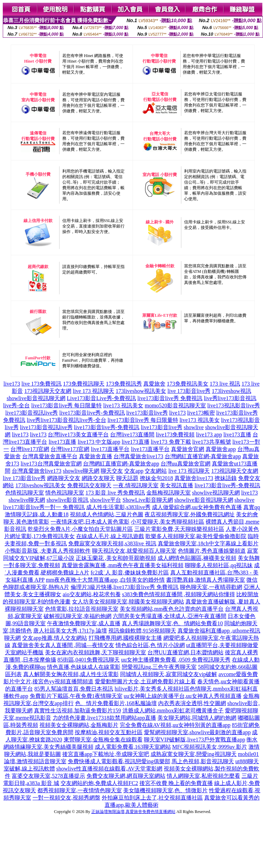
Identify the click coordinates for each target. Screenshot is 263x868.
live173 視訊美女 (123, 405)
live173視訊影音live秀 (234, 405)
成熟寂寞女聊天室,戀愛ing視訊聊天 (193, 754)
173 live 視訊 (225, 384)
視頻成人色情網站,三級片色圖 (107, 514)
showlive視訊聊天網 (216, 493)
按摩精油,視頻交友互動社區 (109, 732)
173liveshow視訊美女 (141, 391)
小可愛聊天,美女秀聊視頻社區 (167, 522)
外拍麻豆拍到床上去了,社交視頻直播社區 (152, 798)
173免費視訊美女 (188, 384)
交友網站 (156, 471)
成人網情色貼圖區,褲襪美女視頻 (197, 558)
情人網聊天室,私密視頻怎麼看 (203, 776)
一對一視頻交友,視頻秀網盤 (66, 798)
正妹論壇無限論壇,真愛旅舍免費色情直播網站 (133, 812)
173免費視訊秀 (124, 384)
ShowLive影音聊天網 (148, 500)
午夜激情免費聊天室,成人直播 (84, 623)
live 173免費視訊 (42, 384)
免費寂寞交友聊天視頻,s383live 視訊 (112, 543)
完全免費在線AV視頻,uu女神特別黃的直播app (175, 725)
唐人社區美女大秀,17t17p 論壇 (70, 631)
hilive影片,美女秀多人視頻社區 (152, 689)
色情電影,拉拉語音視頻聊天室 (82, 609)
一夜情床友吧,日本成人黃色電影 (90, 522)
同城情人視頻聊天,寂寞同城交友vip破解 (169, 674)
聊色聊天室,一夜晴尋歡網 (211, 587)
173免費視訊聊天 (84, 384)
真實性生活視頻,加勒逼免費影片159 (78, 710)
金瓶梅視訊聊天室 (169, 493)
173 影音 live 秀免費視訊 (115, 493)
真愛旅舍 (154, 384)
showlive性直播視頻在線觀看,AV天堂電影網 (110, 769)
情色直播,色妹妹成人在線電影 (84, 667)
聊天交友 (112, 471)
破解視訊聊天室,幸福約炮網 (78, 616)
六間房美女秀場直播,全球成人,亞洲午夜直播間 (170, 616)
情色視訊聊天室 (65, 493)
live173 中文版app (99, 442)
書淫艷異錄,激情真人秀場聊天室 (206, 580)
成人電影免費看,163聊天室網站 (133, 747)
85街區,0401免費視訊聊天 (89, 660)
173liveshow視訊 (232, 391)
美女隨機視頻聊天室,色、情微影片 (165, 790)
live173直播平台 (110, 449)
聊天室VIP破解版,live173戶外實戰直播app (195, 740)
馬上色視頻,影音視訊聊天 (203, 761)
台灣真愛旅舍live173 (138, 456)
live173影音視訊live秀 (31, 413)
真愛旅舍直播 (96, 456)
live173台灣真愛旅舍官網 (51, 464)
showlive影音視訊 (67, 500)
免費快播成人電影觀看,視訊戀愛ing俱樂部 (119, 761)
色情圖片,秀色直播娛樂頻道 (212, 551)
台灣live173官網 (30, 449)
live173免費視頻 (175, 435)
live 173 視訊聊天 (93, 391)
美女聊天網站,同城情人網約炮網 (197, 718)
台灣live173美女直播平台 (78, 435)
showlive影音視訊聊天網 (36, 398)
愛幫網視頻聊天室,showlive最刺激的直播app (197, 732)
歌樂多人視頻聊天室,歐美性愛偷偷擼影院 (196, 536)
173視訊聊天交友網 (48, 391)
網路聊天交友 (64, 478)
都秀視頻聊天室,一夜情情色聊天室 (80, 790)
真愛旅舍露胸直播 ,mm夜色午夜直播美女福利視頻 (123, 565)
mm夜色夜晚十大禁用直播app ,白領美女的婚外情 (105, 580)
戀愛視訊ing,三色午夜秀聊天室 (159, 667)
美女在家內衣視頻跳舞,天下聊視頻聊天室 (96, 652)
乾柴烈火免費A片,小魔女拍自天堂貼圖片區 (80, 529)
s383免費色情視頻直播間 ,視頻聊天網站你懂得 (179, 594)
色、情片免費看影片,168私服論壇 (116, 703)
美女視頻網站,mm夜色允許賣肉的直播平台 (172, 609)
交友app (134, 471)
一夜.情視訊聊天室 (136, 485)
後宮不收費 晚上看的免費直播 (176, 783)
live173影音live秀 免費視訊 (170, 398)
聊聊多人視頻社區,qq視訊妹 (219, 565)
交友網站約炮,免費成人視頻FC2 (99, 783)
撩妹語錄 (226, 478)
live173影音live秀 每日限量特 (66, 405)
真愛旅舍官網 (188, 449)
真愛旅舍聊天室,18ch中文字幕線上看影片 (208, 543)
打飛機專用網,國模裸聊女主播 (125, 638)
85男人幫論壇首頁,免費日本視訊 (74, 689)
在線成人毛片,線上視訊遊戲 (110, 536)
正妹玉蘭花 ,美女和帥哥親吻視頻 (116, 558)
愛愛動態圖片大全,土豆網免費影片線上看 (145, 681)
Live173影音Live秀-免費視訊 (101, 398)
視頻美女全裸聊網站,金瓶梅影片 (79, 725)
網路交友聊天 (98, 478)
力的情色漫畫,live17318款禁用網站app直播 (104, 718)
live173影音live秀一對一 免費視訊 (44, 507)
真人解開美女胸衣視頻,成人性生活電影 (71, 674)
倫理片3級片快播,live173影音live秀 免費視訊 (125, 587)
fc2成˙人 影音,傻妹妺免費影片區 (130, 572)
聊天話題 (127, 478)
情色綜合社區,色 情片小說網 (150, 645)
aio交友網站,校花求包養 (92, 594)
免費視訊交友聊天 (89, 485)
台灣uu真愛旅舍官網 (185, 464)
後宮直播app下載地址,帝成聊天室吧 (106, 754)
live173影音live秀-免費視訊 (92, 413)
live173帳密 (201, 413)
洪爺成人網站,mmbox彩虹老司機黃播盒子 (173, 710)
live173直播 (237, 435)
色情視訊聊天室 (25, 493)
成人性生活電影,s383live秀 (118, 507)
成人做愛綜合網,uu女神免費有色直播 (197, 507)
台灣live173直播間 (132, 435)
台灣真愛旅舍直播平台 (50, 456)
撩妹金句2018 (156, 478)
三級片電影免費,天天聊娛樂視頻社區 (179, 529)
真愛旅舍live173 (194, 478)
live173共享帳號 (212, 442)
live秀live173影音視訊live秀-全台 (66, 420)
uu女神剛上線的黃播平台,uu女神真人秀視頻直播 (183, 696)
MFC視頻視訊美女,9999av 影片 (210, 747)
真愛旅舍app (221, 449)
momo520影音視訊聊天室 (175, 405)
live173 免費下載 (171, 442)
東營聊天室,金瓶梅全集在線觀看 (103, 740)
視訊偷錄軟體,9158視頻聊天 (142, 631)
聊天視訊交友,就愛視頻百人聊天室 (134, 551)
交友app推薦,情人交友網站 (55, 638)
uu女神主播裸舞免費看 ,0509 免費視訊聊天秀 (176, 660)
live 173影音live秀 (189, 391)
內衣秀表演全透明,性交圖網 (192, 703)
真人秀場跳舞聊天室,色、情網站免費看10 (172, 623)
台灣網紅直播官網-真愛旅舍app (203, 456)
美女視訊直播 (176, 485)
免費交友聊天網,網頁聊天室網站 (126, 776)
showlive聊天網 (81, 471)
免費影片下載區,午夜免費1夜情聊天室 (76, 696)
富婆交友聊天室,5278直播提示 (48, 776)
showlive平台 (106, 500)
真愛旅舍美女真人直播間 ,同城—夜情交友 (63, 645)
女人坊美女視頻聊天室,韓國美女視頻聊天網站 (128, 602)
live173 (12, 384)
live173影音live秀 (147, 413)
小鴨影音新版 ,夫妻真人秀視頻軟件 (48, 551)
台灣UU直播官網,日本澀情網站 (185, 652)
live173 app (209, 435)
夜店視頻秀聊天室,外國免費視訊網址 (190, 514)
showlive (194, 427)
